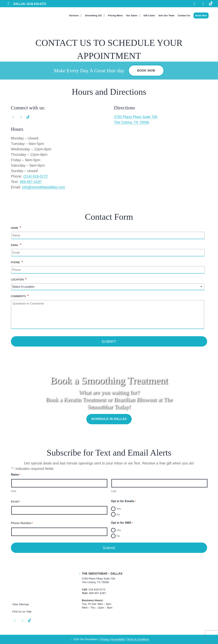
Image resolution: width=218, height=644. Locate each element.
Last (114, 491)
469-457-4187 (31, 182)
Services (74, 16)
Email (16, 245)
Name (16, 228)
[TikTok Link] (211, 4)
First (14, 491)
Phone (17, 262)
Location (19, 279)
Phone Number (22, 523)
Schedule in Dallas (109, 419)
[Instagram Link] (203, 4)
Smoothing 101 (93, 16)
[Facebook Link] (194, 4)
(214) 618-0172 (36, 176)
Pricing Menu (115, 16)
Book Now (201, 15)
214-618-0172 (97, 589)
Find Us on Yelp (22, 612)
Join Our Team (166, 16)
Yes (119, 509)
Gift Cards (149, 16)
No (118, 514)
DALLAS (30, 4)
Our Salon (132, 16)
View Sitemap (21, 604)
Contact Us (184, 16)
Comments (20, 296)
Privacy (105, 639)
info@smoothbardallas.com (44, 187)
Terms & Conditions (138, 639)
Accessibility (118, 639)
